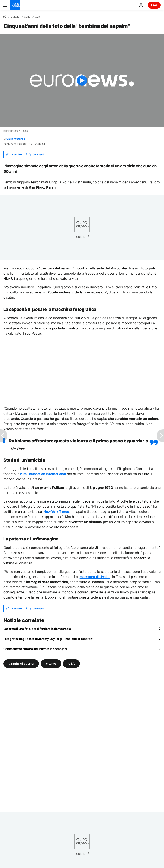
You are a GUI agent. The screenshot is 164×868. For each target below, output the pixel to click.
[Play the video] (82, 81)
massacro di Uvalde (95, 577)
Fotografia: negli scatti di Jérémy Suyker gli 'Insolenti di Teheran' (48, 639)
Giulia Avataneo (16, 139)
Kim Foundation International (43, 474)
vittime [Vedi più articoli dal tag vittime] (51, 664)
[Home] (5, 16)
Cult (37, 17)
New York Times (56, 512)
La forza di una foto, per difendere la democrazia (37, 629)
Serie (27, 17)
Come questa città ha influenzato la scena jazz (36, 649)
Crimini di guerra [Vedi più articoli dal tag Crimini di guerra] (21, 664)
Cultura (15, 17)
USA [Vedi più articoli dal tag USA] (71, 664)
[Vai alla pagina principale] (15, 5)
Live (154, 5)
